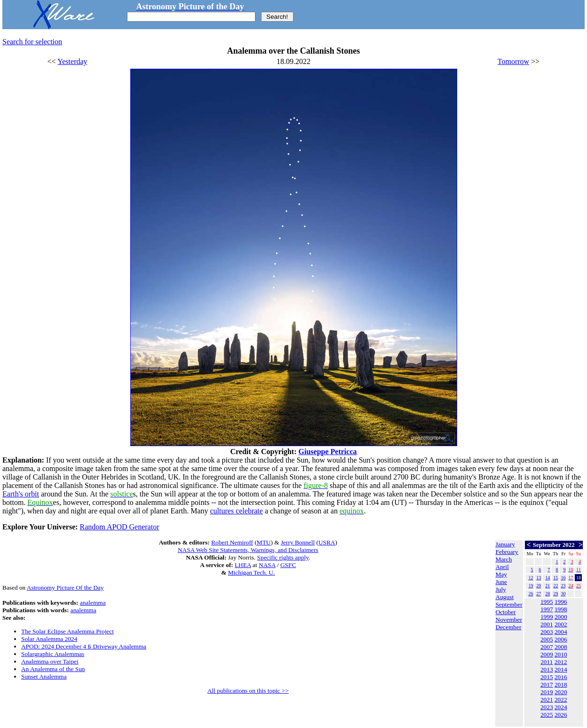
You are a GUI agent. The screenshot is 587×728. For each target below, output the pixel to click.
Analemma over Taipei (50, 661)
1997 (547, 609)
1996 (561, 602)
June (501, 582)
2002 (561, 624)
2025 (547, 715)
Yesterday (72, 61)
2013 (547, 669)
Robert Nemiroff (232, 542)
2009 (547, 654)
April (502, 567)
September (509, 604)
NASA (267, 565)
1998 (561, 609)
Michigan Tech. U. (252, 572)
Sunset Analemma (44, 676)
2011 (547, 662)
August (505, 597)
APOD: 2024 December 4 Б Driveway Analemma (84, 646)
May (501, 574)
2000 (561, 617)
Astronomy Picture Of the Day (65, 588)
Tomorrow (513, 61)
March (504, 559)
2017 (547, 684)
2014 (561, 669)
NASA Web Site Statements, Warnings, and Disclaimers (248, 550)
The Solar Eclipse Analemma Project (67, 631)
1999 (547, 617)
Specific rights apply (283, 557)
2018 (561, 684)
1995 (547, 602)
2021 (547, 700)
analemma (93, 603)
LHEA (243, 565)
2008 (561, 647)
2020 (561, 692)
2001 (547, 624)
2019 (547, 692)
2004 (561, 632)
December (509, 627)
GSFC (288, 565)
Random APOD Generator (120, 527)
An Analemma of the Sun (53, 669)
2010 (561, 654)
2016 (561, 677)
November (509, 620)
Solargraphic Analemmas (53, 654)
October (506, 612)
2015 (547, 677)
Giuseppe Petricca (328, 452)
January (505, 544)
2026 (561, 715)
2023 (547, 707)
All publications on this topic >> (248, 691)
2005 (547, 639)
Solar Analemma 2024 (49, 639)
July (501, 589)
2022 (561, 700)
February (507, 552)
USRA (327, 542)
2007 (547, 647)
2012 (561, 662)
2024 (561, 707)
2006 (561, 639)
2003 (547, 632)
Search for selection (32, 42)
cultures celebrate (237, 511)
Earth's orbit (21, 494)
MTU (264, 542)
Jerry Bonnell (298, 542)
